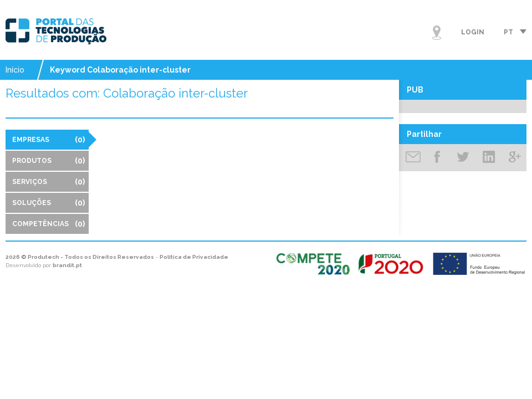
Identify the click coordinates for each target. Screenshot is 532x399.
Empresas (48, 140)
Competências (48, 224)
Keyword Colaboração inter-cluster (120, 70)
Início (15, 70)
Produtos (48, 161)
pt (508, 32)
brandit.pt (67, 265)
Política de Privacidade (194, 257)
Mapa (437, 33)
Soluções (48, 203)
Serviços (48, 182)
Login (473, 32)
